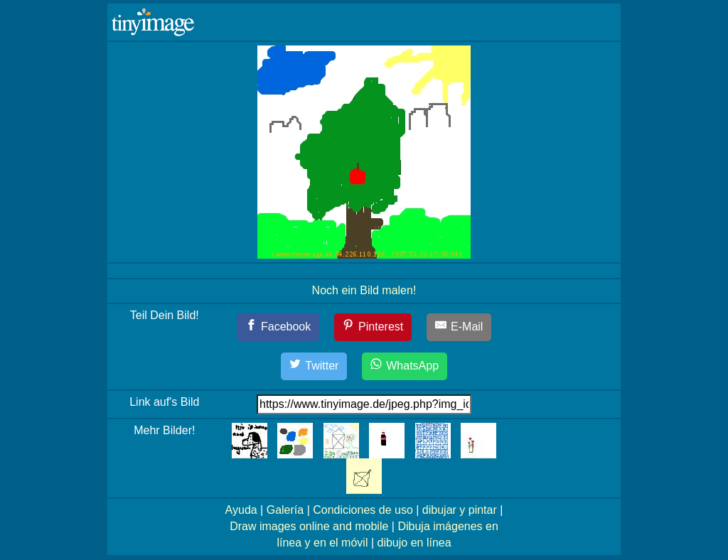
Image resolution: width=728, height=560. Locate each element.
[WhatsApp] (405, 366)
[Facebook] (278, 327)
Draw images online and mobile (309, 526)
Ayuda (241, 510)
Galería (285, 510)
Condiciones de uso (363, 510)
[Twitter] (314, 366)
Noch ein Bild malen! (364, 290)
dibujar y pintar (460, 510)
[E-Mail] (459, 327)
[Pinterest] (373, 327)
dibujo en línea (414, 543)
